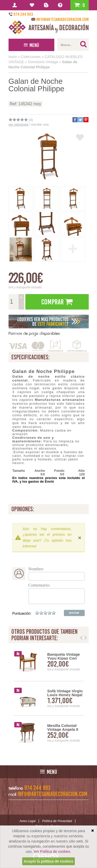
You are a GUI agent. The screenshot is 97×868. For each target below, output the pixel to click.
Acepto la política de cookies (48, 861)
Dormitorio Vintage (43, 62)
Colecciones (31, 57)
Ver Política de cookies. (53, 851)
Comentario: (39, 585)
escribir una (40, 124)
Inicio (13, 57)
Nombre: (36, 569)
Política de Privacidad (57, 821)
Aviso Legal (27, 821)
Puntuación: (22, 613)
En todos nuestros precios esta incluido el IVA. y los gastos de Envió (49, 480)
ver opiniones (18, 124)
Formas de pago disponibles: (34, 333)
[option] (49, 698)
